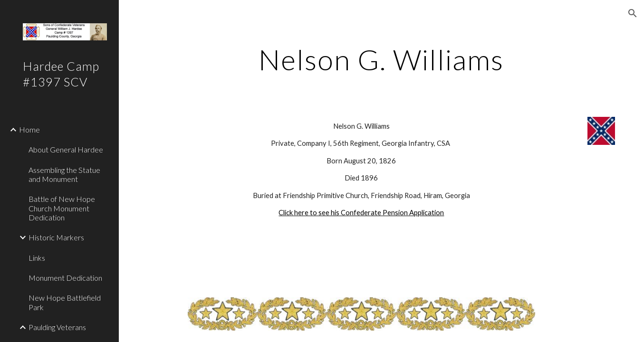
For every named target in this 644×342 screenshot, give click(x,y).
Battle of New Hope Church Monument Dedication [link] (62, 208)
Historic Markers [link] (56, 237)
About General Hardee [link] (66, 149)
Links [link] (37, 258)
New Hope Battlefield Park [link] (65, 302)
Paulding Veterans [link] (57, 327)
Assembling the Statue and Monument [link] (64, 174)
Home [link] (29, 129)
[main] (381, 59)
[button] (633, 13)
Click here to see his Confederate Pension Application (361, 213)
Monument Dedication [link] (65, 278)
